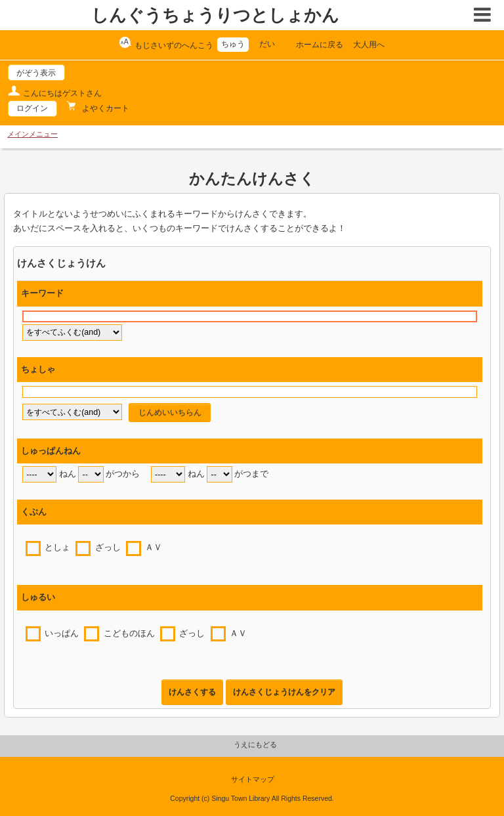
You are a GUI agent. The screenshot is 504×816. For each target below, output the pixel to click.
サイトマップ (253, 779)
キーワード (42, 293)
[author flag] (72, 412)
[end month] (219, 474)
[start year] (39, 474)
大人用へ (369, 45)
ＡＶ (154, 548)
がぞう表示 (36, 73)
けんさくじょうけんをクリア (284, 692)
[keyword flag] (72, 333)
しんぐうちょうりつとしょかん (215, 15)
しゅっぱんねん (51, 451)
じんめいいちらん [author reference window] (170, 412)
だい (267, 44)
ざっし (108, 548)
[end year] (168, 474)
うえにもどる (255, 744)
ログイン (32, 108)
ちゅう (233, 44)
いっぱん (62, 633)
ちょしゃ (38, 370)
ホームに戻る (320, 45)
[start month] (91, 474)
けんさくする (192, 692)
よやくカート (105, 108)
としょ (57, 548)
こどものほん (129, 633)
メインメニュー (32, 134)
